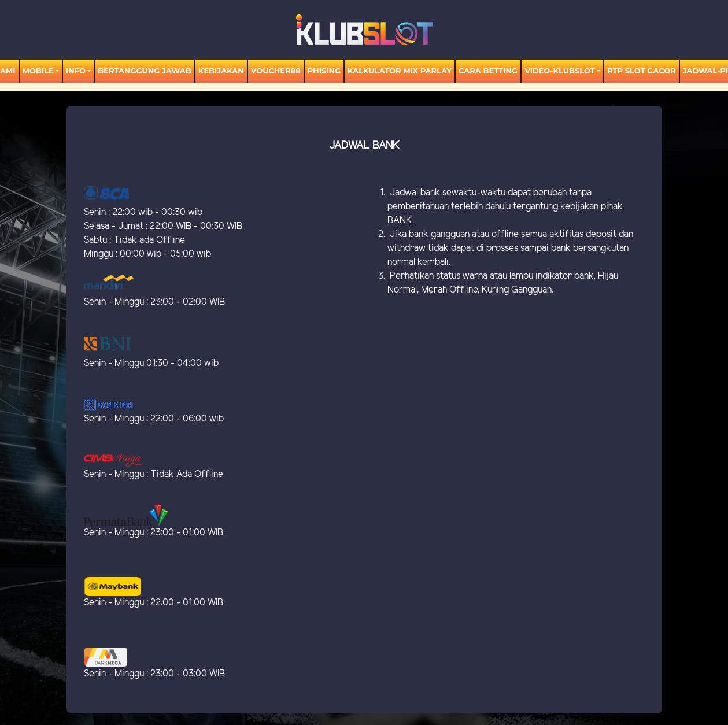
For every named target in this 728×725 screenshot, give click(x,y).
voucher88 (276, 71)
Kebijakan (221, 71)
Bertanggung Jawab (144, 71)
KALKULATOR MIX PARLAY (400, 71)
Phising (324, 71)
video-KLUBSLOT (560, 71)
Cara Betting (488, 71)
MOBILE (38, 71)
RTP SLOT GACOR (642, 71)
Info (76, 71)
